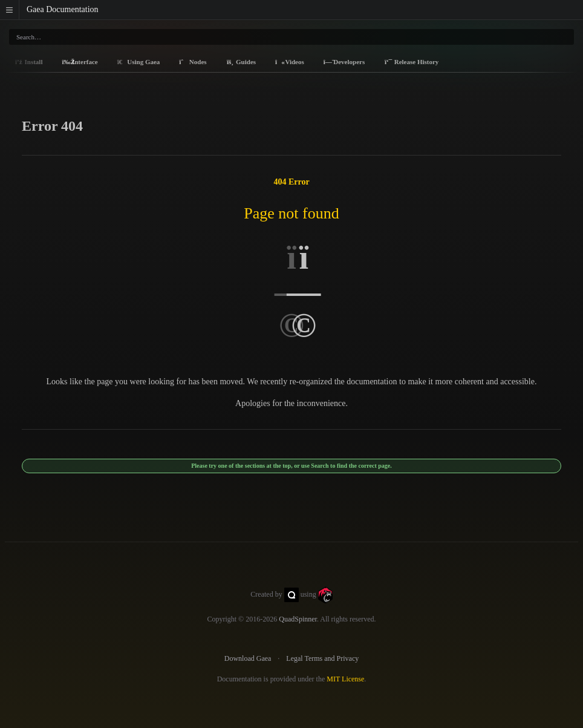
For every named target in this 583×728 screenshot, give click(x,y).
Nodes (193, 62)
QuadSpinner (298, 619)
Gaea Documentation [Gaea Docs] (63, 9)
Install (28, 62)
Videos (290, 62)
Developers (344, 62)
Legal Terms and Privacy (322, 658)
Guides (241, 62)
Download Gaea (248, 658)
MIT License (345, 679)
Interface (80, 62)
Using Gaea (139, 62)
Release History (411, 62)
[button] (10, 10)
